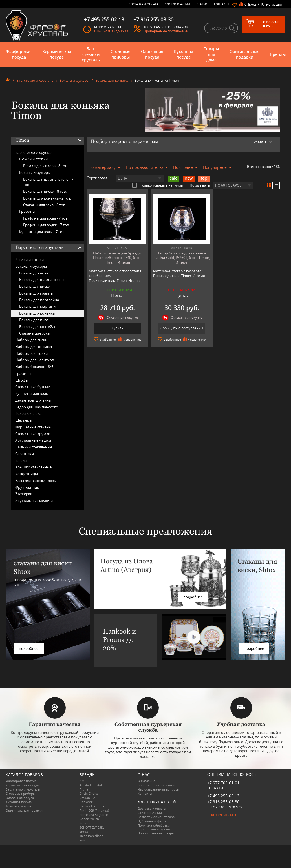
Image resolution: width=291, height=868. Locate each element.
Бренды (278, 54)
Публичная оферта (152, 821)
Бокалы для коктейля (38, 327)
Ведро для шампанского (37, 407)
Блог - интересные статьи (157, 785)
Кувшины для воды (32, 393)
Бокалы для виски (35, 286)
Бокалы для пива (34, 320)
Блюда (21, 460)
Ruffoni (85, 823)
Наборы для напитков (35, 360)
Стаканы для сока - (45, 205)
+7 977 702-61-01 (223, 783)
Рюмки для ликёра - (46, 166)
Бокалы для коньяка (112, 80)
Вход (252, 4)
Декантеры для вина (33, 400)
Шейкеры (24, 420)
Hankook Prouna (92, 806)
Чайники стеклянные (34, 447)
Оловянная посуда (152, 54)
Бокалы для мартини (37, 306)
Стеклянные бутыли (33, 387)
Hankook (86, 802)
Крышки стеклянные (33, 467)
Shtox (84, 832)
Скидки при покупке (122, 317)
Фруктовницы (27, 487)
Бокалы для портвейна (39, 300)
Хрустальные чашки (33, 440)
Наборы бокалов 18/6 (34, 367)
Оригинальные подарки (244, 54)
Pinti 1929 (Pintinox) (94, 810)
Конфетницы (27, 474)
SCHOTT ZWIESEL (92, 827)
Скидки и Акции (177, 4)
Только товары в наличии (158, 185)
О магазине (146, 781)
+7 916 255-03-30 (223, 802)
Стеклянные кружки (33, 434)
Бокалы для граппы (36, 293)
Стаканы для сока (34, 333)
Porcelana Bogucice (94, 815)
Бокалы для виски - (45, 191)
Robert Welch (89, 819)
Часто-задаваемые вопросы (158, 789)
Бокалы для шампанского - (48, 182)
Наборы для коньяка (34, 347)
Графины (27, 211)
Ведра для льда (28, 413)
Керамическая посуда (57, 54)
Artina (84, 789)
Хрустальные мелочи (34, 501)
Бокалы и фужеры (74, 80)
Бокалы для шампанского (42, 280)
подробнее (29, 648)
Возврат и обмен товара (156, 817)
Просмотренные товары (156, 833)
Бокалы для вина (34, 273)
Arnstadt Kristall (91, 785)
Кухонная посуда (184, 54)
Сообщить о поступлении (182, 328)
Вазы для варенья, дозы (36, 480)
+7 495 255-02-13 (223, 796)
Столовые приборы (120, 54)
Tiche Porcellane (91, 836)
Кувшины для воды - (42, 232)
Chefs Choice (89, 793)
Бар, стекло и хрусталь (91, 54)
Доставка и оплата (143, 4)
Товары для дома (211, 54)
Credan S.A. (88, 798)
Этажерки (24, 494)
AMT (83, 781)
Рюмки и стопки (33, 159)
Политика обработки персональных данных (155, 827)
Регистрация (272, 4)
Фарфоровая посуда (19, 54)
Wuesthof (87, 840)
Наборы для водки (31, 353)
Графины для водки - (46, 225)
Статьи (202, 4)
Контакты (222, 4)
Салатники (25, 454)
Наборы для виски (31, 340)
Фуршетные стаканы (33, 427)
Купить (117, 328)
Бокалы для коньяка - (47, 198)
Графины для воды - (46, 218)
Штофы (22, 380)
